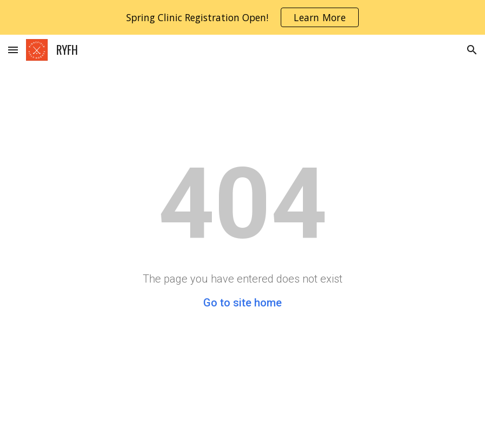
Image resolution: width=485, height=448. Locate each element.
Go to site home (243, 303)
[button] (13, 50)
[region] (243, 17)
